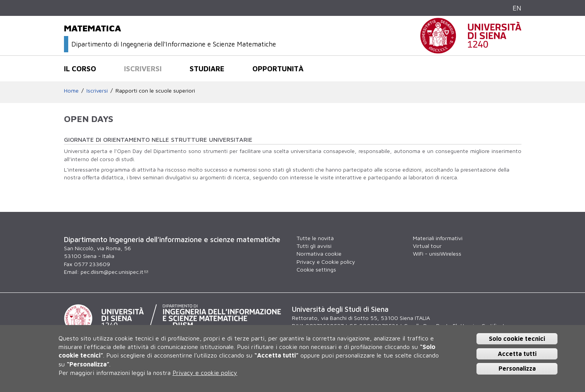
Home (71, 90)
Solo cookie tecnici (517, 339)
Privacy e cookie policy (205, 373)
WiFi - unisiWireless (437, 254)
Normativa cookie (319, 254)
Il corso (80, 69)
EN (517, 8)
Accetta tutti (517, 354)
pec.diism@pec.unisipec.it (114, 272)
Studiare (207, 69)
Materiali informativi (438, 238)
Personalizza (517, 368)
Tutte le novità (315, 238)
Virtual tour (427, 246)
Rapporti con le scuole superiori (155, 90)
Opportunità (278, 69)
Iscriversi (143, 69)
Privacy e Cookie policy (326, 262)
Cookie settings (316, 269)
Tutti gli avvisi (314, 246)
